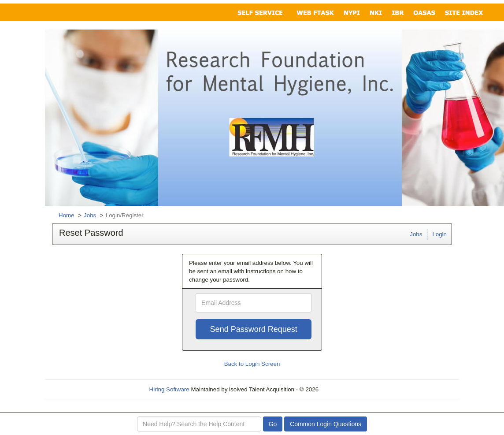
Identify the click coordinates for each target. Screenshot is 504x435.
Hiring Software (169, 389)
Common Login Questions (326, 424)
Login (439, 234)
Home (67, 215)
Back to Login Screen (252, 364)
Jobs (90, 215)
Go (273, 424)
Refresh (345, 389)
